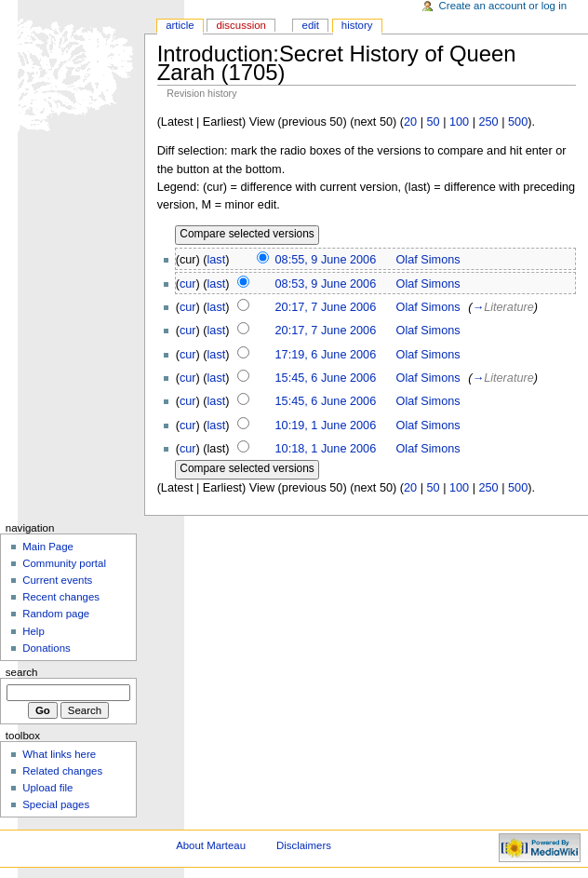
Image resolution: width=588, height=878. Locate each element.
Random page (56, 614)
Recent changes (61, 597)
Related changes (62, 771)
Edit (311, 25)
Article (180, 25)
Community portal (64, 563)
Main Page (48, 547)
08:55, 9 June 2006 (326, 260)
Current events (57, 580)
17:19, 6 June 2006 (326, 355)
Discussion (241, 25)
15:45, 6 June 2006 (326, 378)
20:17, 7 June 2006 (326, 307)
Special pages (56, 804)
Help (33, 631)
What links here (59, 754)
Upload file (47, 788)
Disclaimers (304, 845)
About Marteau (211, 845)
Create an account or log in (503, 6)
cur (188, 284)
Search (22, 672)
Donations (47, 648)
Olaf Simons (428, 260)
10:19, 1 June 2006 (326, 425)
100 (459, 122)
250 (489, 122)
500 (518, 122)
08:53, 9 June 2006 (326, 284)
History (357, 25)
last (217, 260)
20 (410, 122)
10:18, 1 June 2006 (326, 449)
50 (433, 122)
